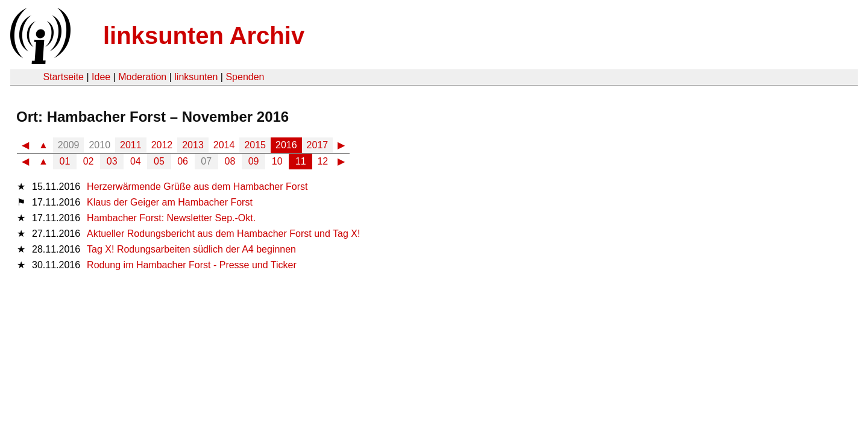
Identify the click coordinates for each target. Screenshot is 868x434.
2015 (255, 145)
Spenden (245, 77)
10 (277, 161)
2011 (131, 145)
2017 (318, 145)
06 (183, 161)
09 (254, 161)
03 (112, 161)
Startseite (63, 77)
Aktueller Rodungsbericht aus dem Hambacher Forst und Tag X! (223, 234)
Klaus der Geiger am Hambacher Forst (170, 202)
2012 (162, 145)
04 (136, 161)
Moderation (142, 77)
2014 (224, 145)
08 (230, 161)
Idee (101, 77)
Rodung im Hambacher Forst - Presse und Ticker (192, 265)
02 (89, 161)
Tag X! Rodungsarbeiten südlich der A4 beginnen (191, 249)
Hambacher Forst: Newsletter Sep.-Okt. (171, 218)
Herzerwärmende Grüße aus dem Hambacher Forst (197, 187)
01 (65, 161)
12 (322, 161)
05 (159, 161)
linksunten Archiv (204, 36)
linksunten (196, 77)
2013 (193, 145)
